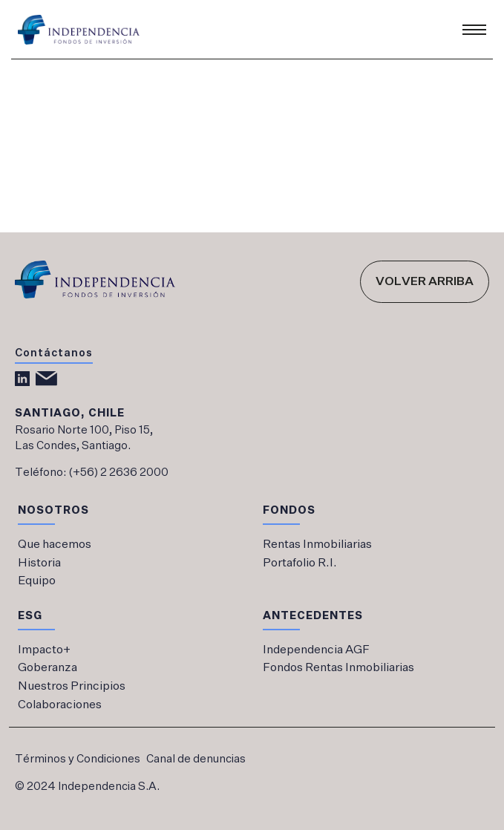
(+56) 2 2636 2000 (118, 473)
